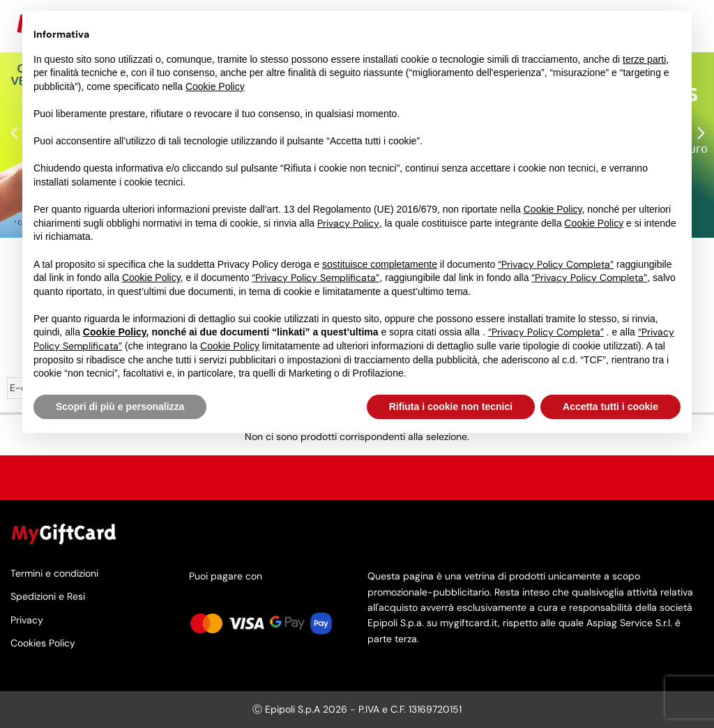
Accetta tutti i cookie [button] (610, 407)
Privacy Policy (348, 223)
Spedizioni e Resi (48, 597)
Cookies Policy (43, 643)
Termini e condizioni (54, 574)
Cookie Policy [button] (215, 86)
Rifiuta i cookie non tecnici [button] (451, 407)
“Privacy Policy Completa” (556, 264)
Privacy (27, 620)
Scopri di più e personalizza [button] (120, 407)
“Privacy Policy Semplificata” (316, 278)
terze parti (644, 59)
